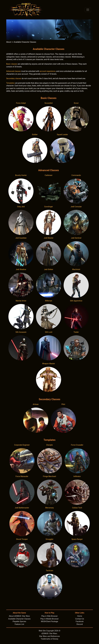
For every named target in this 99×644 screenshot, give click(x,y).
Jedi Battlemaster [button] (22, 508)
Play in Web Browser (49, 616)
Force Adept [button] (21, 103)
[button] (21, 119)
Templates (10, 83)
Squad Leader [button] (62, 135)
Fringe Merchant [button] (49, 476)
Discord (80, 624)
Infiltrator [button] (77, 476)
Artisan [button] (36, 404)
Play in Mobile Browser (49, 619)
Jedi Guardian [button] (21, 238)
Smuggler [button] (49, 539)
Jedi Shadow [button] (21, 269)
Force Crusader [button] (77, 445)
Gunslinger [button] (49, 207)
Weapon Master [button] (49, 364)
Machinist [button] (76, 269)
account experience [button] (47, 71)
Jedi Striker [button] (49, 269)
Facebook (80, 621)
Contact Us (80, 619)
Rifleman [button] (49, 301)
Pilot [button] (63, 404)
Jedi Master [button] (49, 238)
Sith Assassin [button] (21, 332)
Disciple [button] (49, 445)
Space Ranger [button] (77, 539)
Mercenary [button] (50, 508)
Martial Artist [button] (21, 301)
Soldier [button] (35, 135)
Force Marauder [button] (22, 476)
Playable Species (19, 621)
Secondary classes (14, 79)
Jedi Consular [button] (76, 207)
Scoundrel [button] (49, 103)
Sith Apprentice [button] (76, 301)
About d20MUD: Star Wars (19, 616)
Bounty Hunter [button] (21, 175)
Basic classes (12, 64)
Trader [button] (76, 332)
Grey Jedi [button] (21, 207)
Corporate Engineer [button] (22, 445)
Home (80, 616)
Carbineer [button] (49, 175)
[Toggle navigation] (88, 10)
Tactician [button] (49, 571)
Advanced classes (14, 71)
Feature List (19, 624)
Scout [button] (76, 103)
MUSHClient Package (49, 621)
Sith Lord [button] (48, 332)
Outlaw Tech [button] (77, 508)
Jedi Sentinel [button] (76, 238)
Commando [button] (76, 175)
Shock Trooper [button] (22, 539)
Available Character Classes (19, 619)
